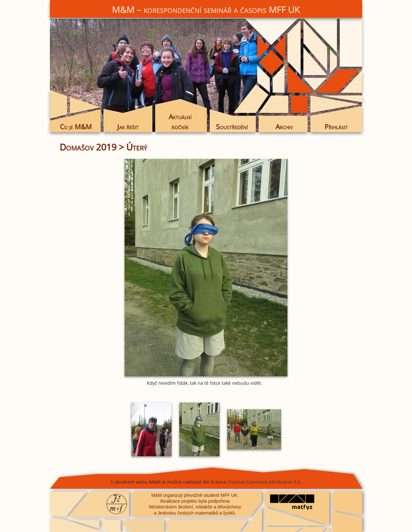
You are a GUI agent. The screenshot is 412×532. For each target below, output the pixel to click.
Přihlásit (336, 127)
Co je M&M (76, 127)
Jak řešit (128, 127)
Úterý (137, 147)
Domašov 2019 (88, 147)
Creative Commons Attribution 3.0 (264, 482)
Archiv (284, 127)
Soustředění (232, 127)
